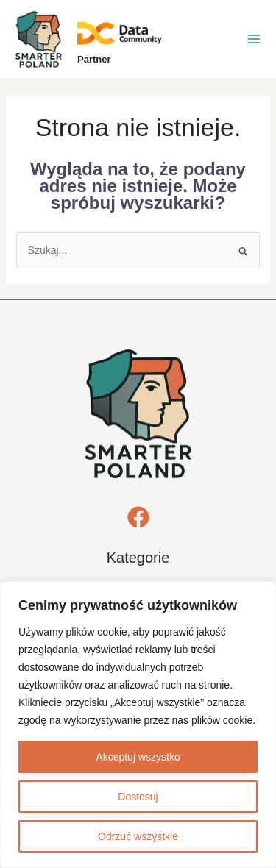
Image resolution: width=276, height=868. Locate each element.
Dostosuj (138, 797)
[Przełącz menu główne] (254, 39)
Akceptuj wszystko (138, 757)
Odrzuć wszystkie (138, 836)
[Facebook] (138, 517)
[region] (138, 725)
